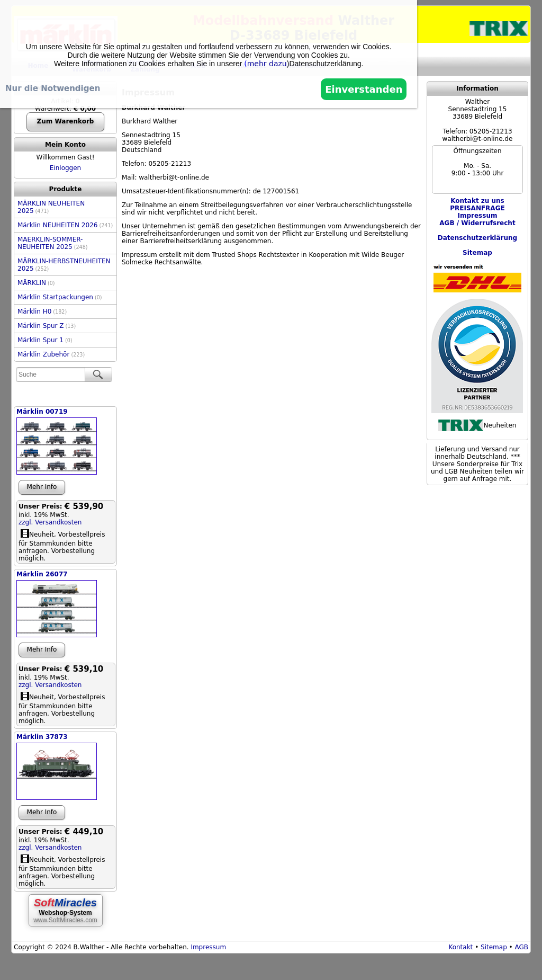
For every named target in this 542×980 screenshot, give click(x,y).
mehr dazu (267, 64)
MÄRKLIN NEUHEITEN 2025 (51, 207)
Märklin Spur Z (47, 326)
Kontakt (460, 947)
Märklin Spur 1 (45, 340)
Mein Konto (65, 145)
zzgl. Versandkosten (50, 522)
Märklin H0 (42, 311)
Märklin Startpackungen (60, 297)
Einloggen (65, 168)
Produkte (66, 189)
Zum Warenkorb (66, 121)
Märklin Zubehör (51, 354)
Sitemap (494, 947)
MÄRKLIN (36, 283)
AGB (521, 947)
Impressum (208, 947)
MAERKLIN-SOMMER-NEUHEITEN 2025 (53, 243)
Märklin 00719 (42, 412)
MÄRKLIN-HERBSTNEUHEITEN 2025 (64, 265)
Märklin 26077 (42, 574)
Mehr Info (42, 487)
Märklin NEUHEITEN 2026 (65, 225)
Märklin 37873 (42, 737)
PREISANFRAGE (477, 208)
